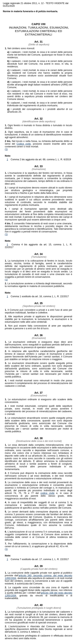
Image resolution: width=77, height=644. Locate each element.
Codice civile (24, 144)
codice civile (48, 493)
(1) (6, 149)
